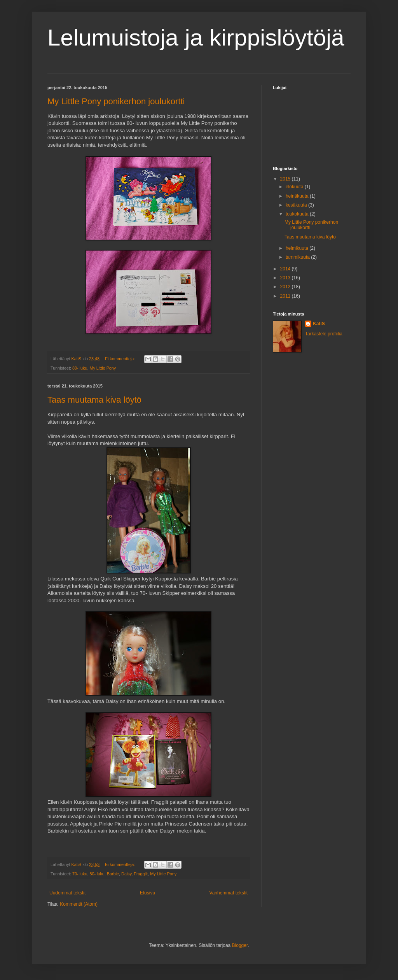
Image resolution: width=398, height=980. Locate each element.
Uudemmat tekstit (67, 893)
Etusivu (148, 893)
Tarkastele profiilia (324, 334)
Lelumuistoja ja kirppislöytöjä (196, 38)
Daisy (126, 874)
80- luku (80, 368)
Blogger (240, 945)
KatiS (319, 324)
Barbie (113, 874)
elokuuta (295, 187)
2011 (286, 296)
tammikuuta (298, 257)
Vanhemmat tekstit (229, 893)
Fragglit (141, 874)
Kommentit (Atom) (79, 904)
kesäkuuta (297, 205)
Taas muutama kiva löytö (94, 400)
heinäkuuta (298, 196)
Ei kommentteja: (120, 359)
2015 (286, 179)
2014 (286, 269)
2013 (286, 278)
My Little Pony (103, 368)
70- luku (80, 874)
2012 (286, 287)
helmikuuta (298, 248)
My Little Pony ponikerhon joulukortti (116, 101)
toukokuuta (298, 214)
